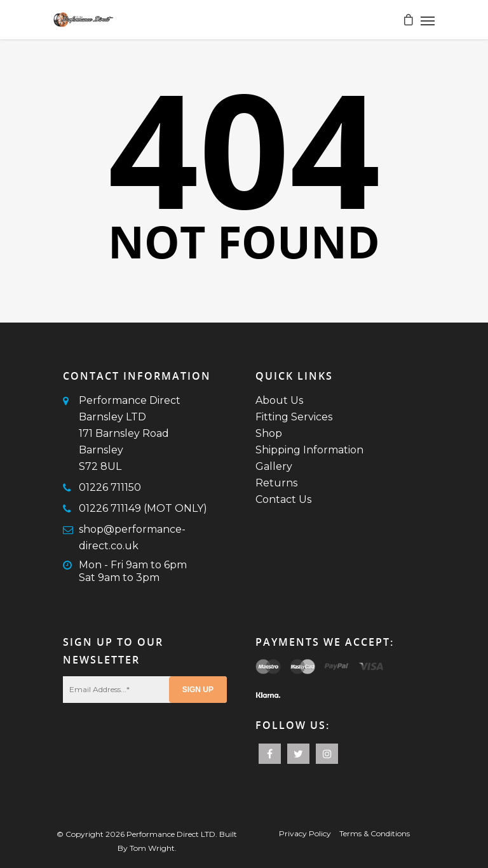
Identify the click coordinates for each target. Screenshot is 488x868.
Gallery (274, 466)
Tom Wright (152, 848)
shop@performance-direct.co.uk (132, 537)
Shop (269, 433)
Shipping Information (309, 450)
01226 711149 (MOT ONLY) (143, 508)
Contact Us (283, 499)
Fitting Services (294, 417)
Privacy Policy (305, 833)
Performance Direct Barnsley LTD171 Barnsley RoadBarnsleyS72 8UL (130, 433)
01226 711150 (110, 487)
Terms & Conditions (375, 833)
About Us (279, 400)
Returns (276, 483)
